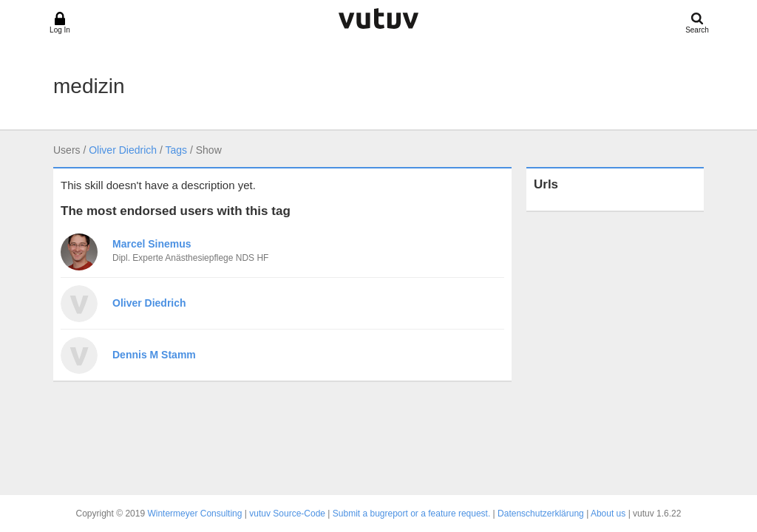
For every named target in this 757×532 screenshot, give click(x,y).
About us (608, 514)
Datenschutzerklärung (541, 514)
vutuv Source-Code (287, 514)
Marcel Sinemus (152, 244)
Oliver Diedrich (123, 150)
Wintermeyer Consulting (194, 514)
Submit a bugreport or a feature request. (411, 514)
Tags (176, 150)
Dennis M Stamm (154, 355)
